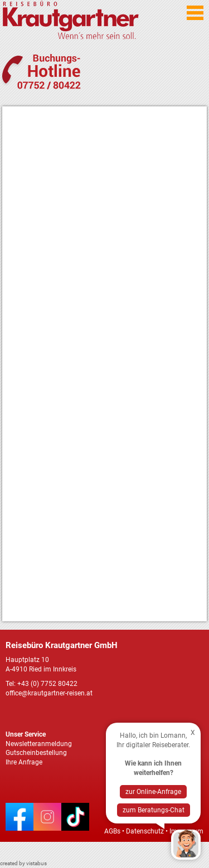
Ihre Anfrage (24, 762)
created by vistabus (23, 863)
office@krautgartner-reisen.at (49, 693)
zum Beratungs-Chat (154, 810)
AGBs (112, 831)
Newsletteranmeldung (39, 744)
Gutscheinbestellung (36, 753)
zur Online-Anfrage (153, 792)
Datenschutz (145, 831)
